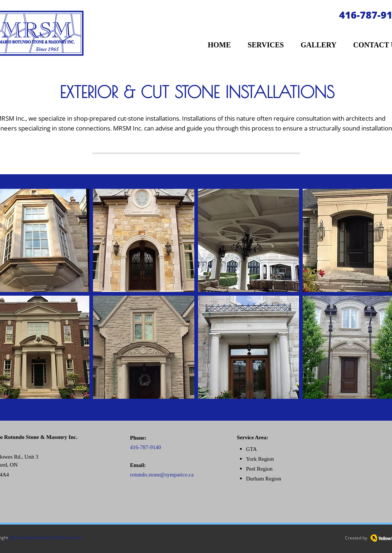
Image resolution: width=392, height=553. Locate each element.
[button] (144, 240)
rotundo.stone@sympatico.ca (162, 475)
